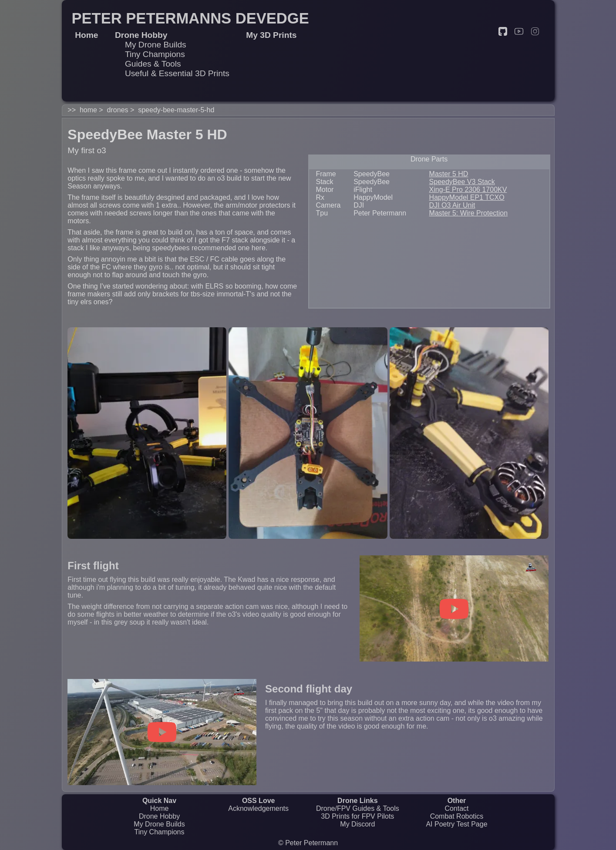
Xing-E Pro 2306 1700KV (468, 190)
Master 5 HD (449, 174)
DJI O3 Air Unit (452, 205)
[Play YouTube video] (454, 609)
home (88, 110)
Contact (456, 808)
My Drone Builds (156, 45)
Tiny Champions (155, 54)
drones (118, 110)
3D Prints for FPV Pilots (357, 816)
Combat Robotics (457, 816)
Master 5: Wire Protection (469, 213)
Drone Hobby (159, 816)
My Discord (357, 824)
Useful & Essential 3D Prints (177, 73)
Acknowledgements (258, 808)
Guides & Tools (153, 64)
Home (160, 808)
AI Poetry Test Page (456, 824)
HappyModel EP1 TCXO (467, 197)
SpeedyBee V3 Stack (462, 182)
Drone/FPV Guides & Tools (358, 808)
